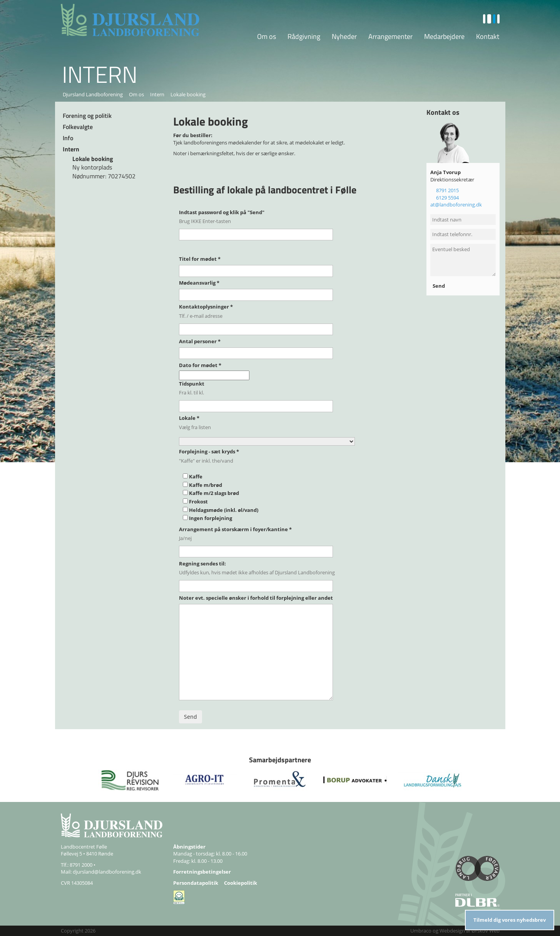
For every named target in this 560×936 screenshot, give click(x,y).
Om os (267, 36)
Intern (157, 94)
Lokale (189, 418)
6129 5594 (447, 198)
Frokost (198, 502)
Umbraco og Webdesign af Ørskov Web (455, 931)
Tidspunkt (192, 384)
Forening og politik (87, 116)
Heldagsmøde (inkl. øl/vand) (224, 510)
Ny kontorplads (92, 167)
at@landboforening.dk (456, 205)
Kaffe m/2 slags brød (214, 493)
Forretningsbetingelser (202, 872)
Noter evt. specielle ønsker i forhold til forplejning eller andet (256, 598)
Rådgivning (304, 36)
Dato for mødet (200, 365)
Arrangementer (390, 36)
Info (68, 138)
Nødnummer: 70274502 (104, 176)
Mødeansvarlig (199, 283)
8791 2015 (447, 190)
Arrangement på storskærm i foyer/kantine (235, 529)
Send (439, 286)
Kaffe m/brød (206, 485)
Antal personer (200, 341)
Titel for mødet (200, 259)
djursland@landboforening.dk (107, 872)
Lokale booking (93, 159)
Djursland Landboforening (93, 94)
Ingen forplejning (211, 518)
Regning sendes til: (202, 564)
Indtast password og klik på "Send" (222, 212)
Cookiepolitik (241, 883)
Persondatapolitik (196, 883)
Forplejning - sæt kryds (209, 451)
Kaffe (196, 476)
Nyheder (344, 36)
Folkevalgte (78, 127)
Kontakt (488, 36)
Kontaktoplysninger (206, 307)
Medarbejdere (444, 36)
